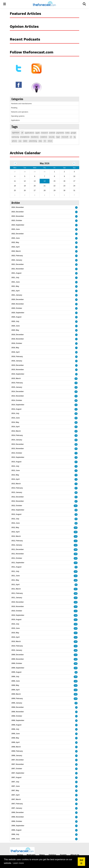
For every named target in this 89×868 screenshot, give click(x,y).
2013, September (18, 457)
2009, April (15, 690)
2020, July (15, 321)
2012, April (15, 532)
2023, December (18, 212)
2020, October (17, 308)
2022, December (18, 234)
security (52, 137)
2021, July (15, 278)
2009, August (16, 672)
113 (76, 541)
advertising (33, 141)
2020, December (18, 299)
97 (76, 488)
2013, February (17, 488)
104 (76, 642)
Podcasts (31, 855)
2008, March (16, 747)
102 (76, 506)
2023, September (18, 225)
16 (76, 379)
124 (76, 572)
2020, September (18, 313)
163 (76, 694)
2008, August (16, 725)
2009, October (17, 663)
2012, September (18, 510)
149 (76, 664)
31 (76, 409)
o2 (71, 137)
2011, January (17, 598)
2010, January (17, 650)
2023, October (17, 220)
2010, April (15, 637)
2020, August (16, 317)
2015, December (18, 365)
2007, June (16, 786)
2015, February (17, 383)
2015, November (18, 370)
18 (76, 383)
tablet (25, 141)
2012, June (16, 523)
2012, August (16, 514)
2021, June (16, 282)
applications (30, 133)
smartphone (25, 137)
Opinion (52, 855)
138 (76, 593)
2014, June (16, 418)
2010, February (17, 646)
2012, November (18, 501)
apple (38, 133)
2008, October (17, 716)
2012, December (18, 497)
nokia (67, 133)
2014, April (15, 427)
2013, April (15, 479)
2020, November (18, 304)
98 (76, 510)
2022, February (17, 256)
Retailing (14, 108)
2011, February (17, 593)
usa (20, 141)
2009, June (16, 681)
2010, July (15, 624)
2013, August (16, 462)
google (73, 133)
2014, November (18, 396)
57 (76, 462)
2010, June (16, 628)
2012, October (17, 506)
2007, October (17, 769)
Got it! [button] (81, 862)
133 (76, 528)
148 (76, 668)
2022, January (17, 260)
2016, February (17, 357)
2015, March (16, 378)
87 (76, 501)
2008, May (15, 738)
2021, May (15, 286)
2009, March (16, 694)
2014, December (18, 391)
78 (76, 436)
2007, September (18, 773)
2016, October (17, 343)
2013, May (15, 475)
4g (75, 137)
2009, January (17, 703)
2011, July (15, 571)
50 (76, 418)
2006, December (18, 812)
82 (76, 585)
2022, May (15, 242)
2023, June (16, 229)
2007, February (17, 804)
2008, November (18, 712)
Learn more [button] (18, 863)
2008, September (18, 720)
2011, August (16, 567)
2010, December (18, 602)
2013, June (16, 470)
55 (76, 427)
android (52, 133)
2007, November (18, 764)
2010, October (17, 611)
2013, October (17, 453)
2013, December (18, 444)
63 (76, 431)
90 (76, 567)
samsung (15, 137)
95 (76, 493)
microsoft (65, 137)
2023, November (18, 216)
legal (58, 137)
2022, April (15, 247)
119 (76, 563)
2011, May (15, 580)
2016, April (15, 352)
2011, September (18, 563)
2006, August (16, 830)
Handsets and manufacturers (21, 104)
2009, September (18, 668)
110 (76, 536)
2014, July (15, 413)
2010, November (18, 606)
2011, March (16, 589)
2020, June (16, 326)
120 (76, 576)
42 (76, 405)
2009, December (18, 655)
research (44, 133)
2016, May (15, 348)
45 (76, 396)
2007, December (18, 760)
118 (76, 602)
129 (76, 545)
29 (76, 703)
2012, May (15, 527)
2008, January (17, 756)
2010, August (16, 620)
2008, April (15, 742)
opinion (16, 133)
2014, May (15, 422)
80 (76, 523)
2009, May (15, 685)
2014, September (18, 405)
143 (76, 650)
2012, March (16, 536)
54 (76, 401)
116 (76, 598)
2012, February (17, 541)
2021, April (15, 291)
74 (76, 479)
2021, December (18, 264)
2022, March (16, 251)
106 (76, 550)
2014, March (16, 431)
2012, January (17, 545)
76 (76, 457)
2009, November (18, 659)
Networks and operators (20, 112)
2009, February (17, 698)
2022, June (16, 238)
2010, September (18, 615)
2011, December (18, 549)
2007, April (15, 795)
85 (76, 440)
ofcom (50, 141)
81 (76, 497)
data (40, 141)
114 (76, 633)
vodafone (44, 137)
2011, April (15, 585)
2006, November (18, 817)
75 (76, 466)
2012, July (15, 519)
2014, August (16, 409)
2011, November (18, 554)
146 (76, 659)
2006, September (18, 826)
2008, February (17, 751)
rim (45, 141)
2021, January (17, 295)
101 (76, 589)
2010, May (15, 633)
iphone (14, 141)
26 (76, 387)
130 (76, 558)
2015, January (17, 387)
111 (76, 620)
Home (20, 855)
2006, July (15, 834)
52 (76, 422)
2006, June (16, 839)
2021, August (16, 273)
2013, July (15, 466)
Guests (63, 855)
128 (76, 628)
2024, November (18, 207)
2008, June (16, 734)
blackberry (35, 137)
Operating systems (18, 116)
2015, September (18, 374)
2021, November (18, 269)
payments (60, 133)
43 (76, 414)
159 (76, 677)
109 (76, 554)
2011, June (16, 576)
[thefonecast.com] (44, 4)
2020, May (15, 330)
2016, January (17, 361)
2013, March (16, 484)
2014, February (17, 435)
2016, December (18, 335)
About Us (75, 855)
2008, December (18, 707)
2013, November (18, 449)
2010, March (16, 641)
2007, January (17, 808)
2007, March (16, 799)
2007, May (15, 791)
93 (76, 672)
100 (76, 532)
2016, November (18, 339)
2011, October (17, 558)
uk (22, 133)
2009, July (15, 677)
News (42, 855)
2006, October (17, 821)
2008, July (15, 729)
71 (76, 453)
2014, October (17, 400)
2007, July (15, 782)
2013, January (17, 492)
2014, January (17, 440)
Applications (15, 120)
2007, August (16, 777)
